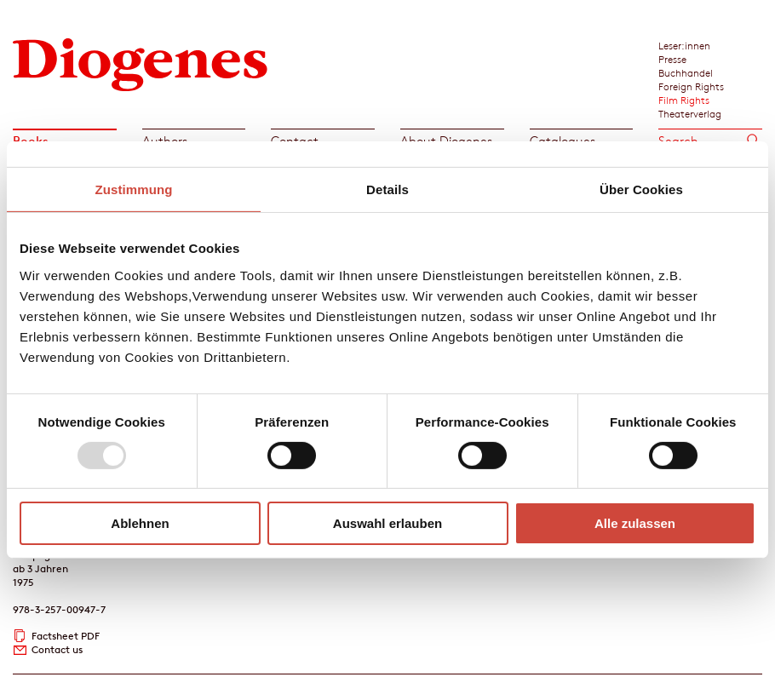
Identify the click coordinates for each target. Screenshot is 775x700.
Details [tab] (387, 189)
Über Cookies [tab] (641, 189)
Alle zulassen (635, 523)
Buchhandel (686, 72)
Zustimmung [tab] (134, 189)
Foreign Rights (691, 86)
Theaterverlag (690, 113)
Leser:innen (684, 45)
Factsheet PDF (66, 636)
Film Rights (684, 100)
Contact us (57, 649)
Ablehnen (140, 523)
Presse (672, 59)
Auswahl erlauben (387, 523)
